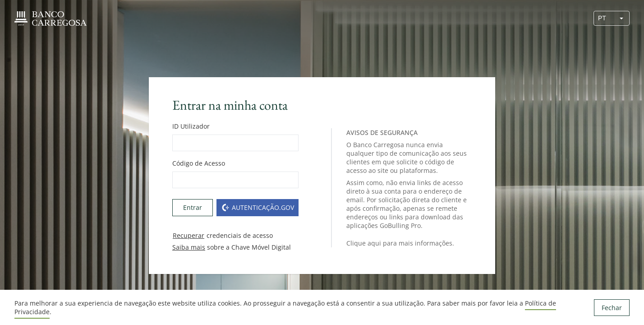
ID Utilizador (191, 126)
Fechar (612, 308)
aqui (374, 243)
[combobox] (604, 18)
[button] (621, 18)
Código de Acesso (199, 163)
